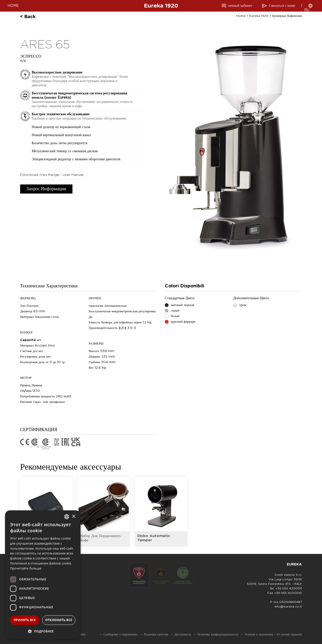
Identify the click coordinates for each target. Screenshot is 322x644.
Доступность (183, 634)
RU (307, 10)
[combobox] (67, 517)
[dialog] (43, 575)
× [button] (74, 517)
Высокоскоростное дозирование (57, 72)
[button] (43, 631)
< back (28, 17)
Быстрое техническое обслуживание (61, 114)
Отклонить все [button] (59, 620)
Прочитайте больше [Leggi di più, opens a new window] (26, 568)
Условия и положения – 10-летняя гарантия (273, 634)
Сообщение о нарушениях (120, 634)
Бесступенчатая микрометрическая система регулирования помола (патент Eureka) (79, 96)
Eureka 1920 (161, 6)
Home (241, 16)
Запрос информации (46, 189)
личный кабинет (240, 6)
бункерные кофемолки (287, 16)
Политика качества (156, 634)
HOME (13, 6)
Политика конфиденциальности (218, 634)
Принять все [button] (25, 620)
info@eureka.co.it (288, 607)
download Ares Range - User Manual (52, 175)
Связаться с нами (282, 6)
